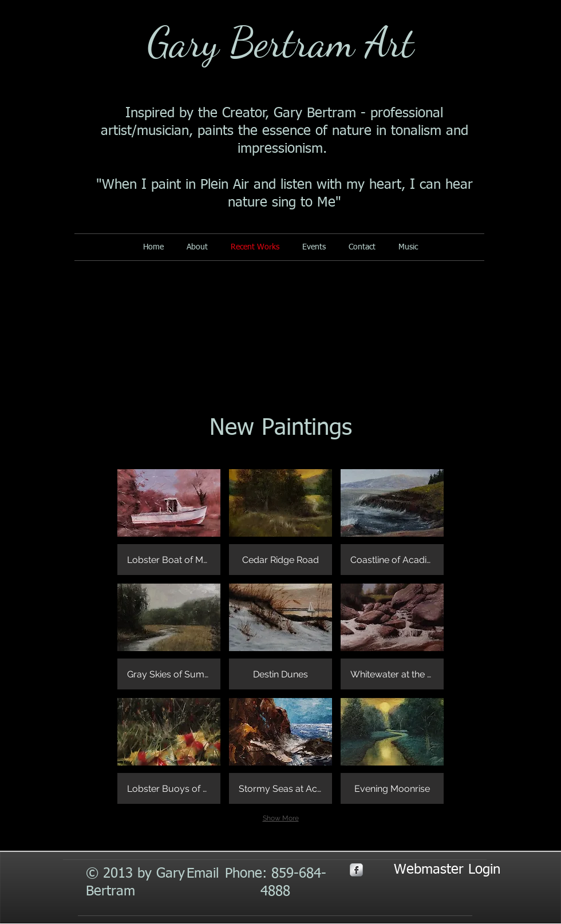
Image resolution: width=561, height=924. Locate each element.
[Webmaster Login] (447, 870)
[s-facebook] (356, 870)
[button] (169, 522)
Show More (281, 818)
